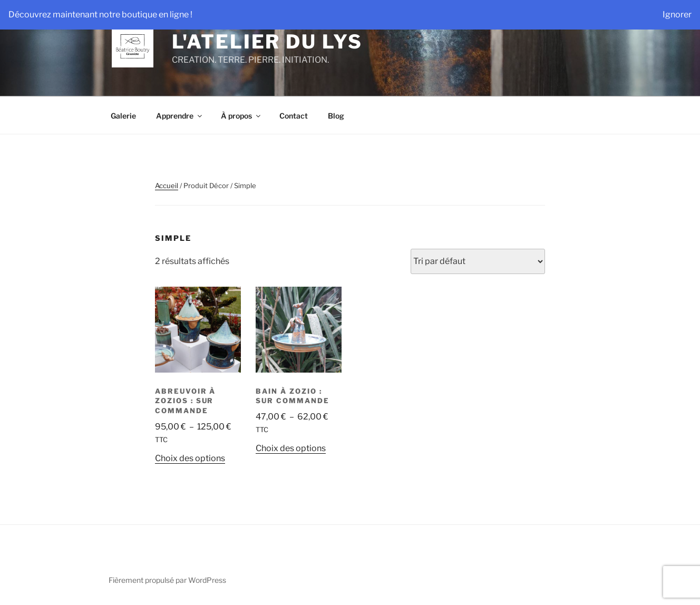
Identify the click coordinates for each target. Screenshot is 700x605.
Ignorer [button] (677, 14)
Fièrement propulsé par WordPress (167, 580)
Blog (336, 116)
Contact (294, 116)
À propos (241, 116)
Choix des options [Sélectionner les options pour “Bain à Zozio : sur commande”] (291, 448)
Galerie (123, 116)
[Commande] (478, 261)
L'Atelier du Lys (267, 42)
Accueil (167, 186)
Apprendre (180, 116)
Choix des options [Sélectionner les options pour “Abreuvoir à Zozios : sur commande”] (190, 458)
